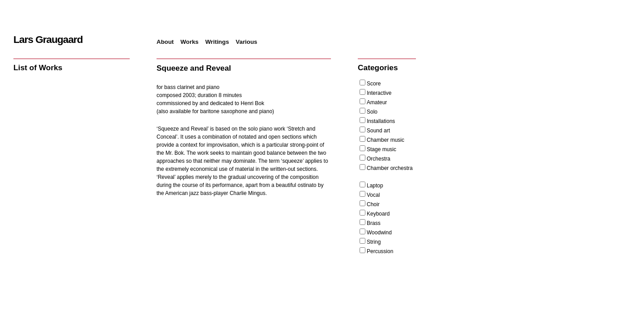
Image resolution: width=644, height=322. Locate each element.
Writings (217, 42)
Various (246, 42)
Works (190, 42)
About (165, 42)
